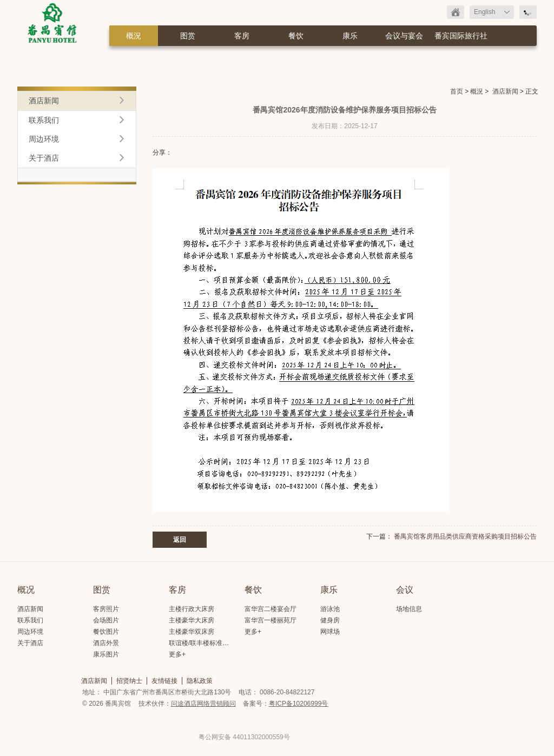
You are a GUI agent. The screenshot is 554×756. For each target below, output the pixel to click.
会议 (405, 590)
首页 (457, 91)
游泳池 (330, 609)
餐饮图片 (106, 632)
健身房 (330, 620)
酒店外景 (106, 643)
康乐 (350, 36)
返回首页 (456, 12)
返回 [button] (180, 540)
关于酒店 (44, 158)
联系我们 (44, 120)
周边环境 (44, 139)
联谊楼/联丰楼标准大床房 (205, 643)
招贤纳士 (129, 681)
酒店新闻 (505, 91)
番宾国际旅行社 (461, 36)
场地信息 (409, 609)
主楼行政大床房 (192, 609)
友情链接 (164, 681)
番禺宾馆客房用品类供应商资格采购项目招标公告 (465, 536)
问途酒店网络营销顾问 (203, 704)
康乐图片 (106, 654)
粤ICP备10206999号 (298, 704)
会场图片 (106, 620)
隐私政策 (200, 681)
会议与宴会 (404, 36)
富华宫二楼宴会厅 (271, 609)
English (484, 12)
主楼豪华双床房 (192, 632)
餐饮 (296, 36)
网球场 (330, 632)
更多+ (177, 654)
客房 (242, 36)
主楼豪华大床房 (192, 620)
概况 (26, 590)
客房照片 (106, 609)
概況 (134, 36)
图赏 (188, 36)
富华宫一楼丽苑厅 (271, 620)
